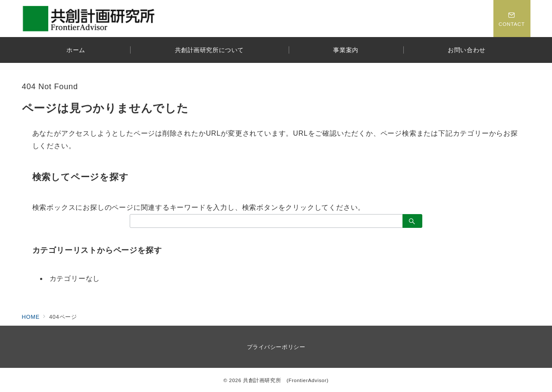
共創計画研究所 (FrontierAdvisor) (286, 380)
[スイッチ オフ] (512, 19)
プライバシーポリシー (276, 347)
